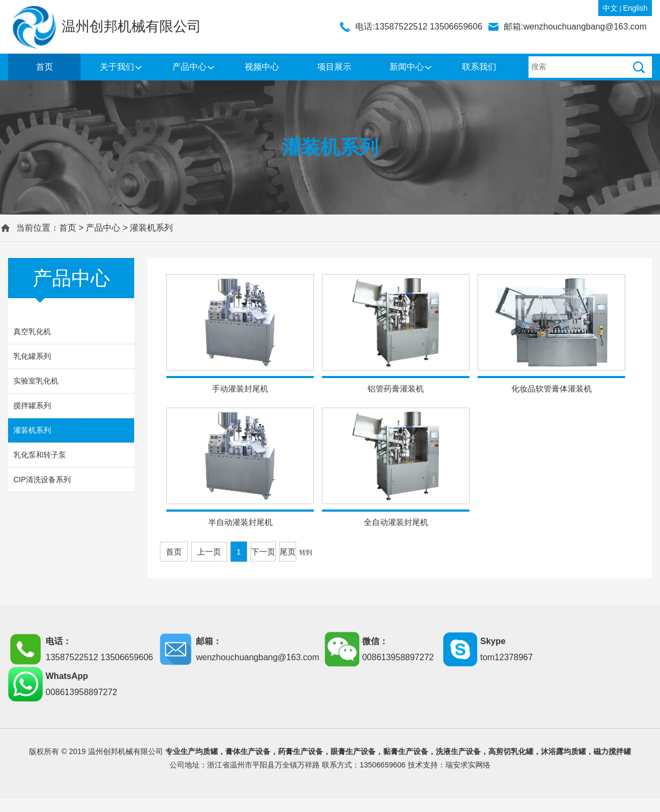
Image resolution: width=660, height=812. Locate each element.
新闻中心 (407, 67)
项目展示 (334, 67)
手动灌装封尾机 (240, 389)
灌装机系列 (151, 228)
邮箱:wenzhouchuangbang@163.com (575, 27)
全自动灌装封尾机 (396, 522)
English (635, 8)
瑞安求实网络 (468, 765)
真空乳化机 (32, 331)
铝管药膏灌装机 (396, 389)
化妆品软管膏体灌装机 (552, 389)
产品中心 (189, 67)
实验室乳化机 (36, 381)
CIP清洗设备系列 (42, 479)
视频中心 (262, 67)
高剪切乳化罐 (511, 751)
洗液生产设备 (458, 751)
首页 (45, 67)
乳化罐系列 (32, 356)
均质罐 (207, 751)
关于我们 (117, 67)
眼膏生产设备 (353, 751)
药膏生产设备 (300, 751)
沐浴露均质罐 (563, 751)
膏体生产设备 (248, 751)
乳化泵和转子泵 (40, 455)
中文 (610, 8)
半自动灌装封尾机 (240, 522)
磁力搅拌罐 (612, 751)
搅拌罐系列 (32, 405)
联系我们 (479, 67)
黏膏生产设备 (406, 751)
